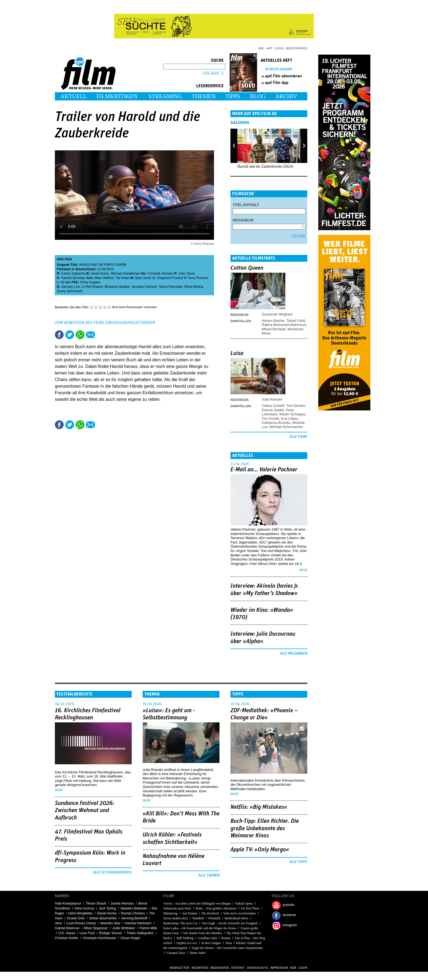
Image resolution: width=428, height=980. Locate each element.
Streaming (165, 96)
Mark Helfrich (104, 278)
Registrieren (296, 48)
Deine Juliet (198, 953)
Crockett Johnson (161, 274)
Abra (58, 923)
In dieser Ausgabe (279, 69)
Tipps (233, 96)
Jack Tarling (107, 908)
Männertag (170, 913)
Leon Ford (87, 933)
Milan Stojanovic (96, 928)
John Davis (187, 274)
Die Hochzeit (210, 913)
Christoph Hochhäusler (99, 938)
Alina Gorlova (84, 908)
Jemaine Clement (144, 287)
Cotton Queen (247, 268)
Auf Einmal (190, 913)
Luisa (237, 353)
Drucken (101, 335)
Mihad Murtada (274, 329)
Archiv (286, 96)
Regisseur (243, 220)
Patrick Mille (148, 928)
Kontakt (238, 968)
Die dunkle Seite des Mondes (203, 933)
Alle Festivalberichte (112, 872)
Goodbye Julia (208, 938)
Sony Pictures (198, 278)
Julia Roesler (272, 399)
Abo (261, 48)
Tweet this (70, 335)
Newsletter (179, 968)
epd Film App (277, 83)
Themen (204, 96)
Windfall (198, 918)
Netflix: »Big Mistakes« (259, 807)
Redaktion (200, 968)
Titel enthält (246, 205)
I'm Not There (250, 908)
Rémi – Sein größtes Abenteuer (216, 908)
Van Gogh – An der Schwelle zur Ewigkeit (230, 923)
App (270, 48)
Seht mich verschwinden (240, 913)
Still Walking (185, 938)
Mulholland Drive (236, 918)
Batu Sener (143, 278)
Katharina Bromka (276, 423)
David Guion (100, 274)
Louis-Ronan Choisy (81, 923)
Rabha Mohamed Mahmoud (284, 325)
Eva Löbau (289, 419)
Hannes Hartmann (138, 923)
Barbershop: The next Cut (180, 923)
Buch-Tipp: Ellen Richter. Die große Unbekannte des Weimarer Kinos (265, 828)
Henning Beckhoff (134, 918)
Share (80, 335)
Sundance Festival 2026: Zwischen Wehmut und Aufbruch (85, 811)
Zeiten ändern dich (176, 918)
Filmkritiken (117, 96)
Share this (59, 335)
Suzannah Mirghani (277, 314)
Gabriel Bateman (67, 928)
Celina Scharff (273, 406)
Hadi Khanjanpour (68, 903)
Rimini (226, 938)
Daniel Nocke (107, 913)
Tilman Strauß (96, 903)
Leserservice (210, 86)
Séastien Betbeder (134, 908)
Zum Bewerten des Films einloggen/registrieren (105, 323)
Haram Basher (273, 321)
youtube (288, 905)
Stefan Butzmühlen (103, 918)
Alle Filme (298, 437)
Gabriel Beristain (73, 278)
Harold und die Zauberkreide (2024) (265, 166)
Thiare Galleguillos (140, 933)
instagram (290, 925)
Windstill (214, 918)
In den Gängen (211, 943)
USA (60, 259)
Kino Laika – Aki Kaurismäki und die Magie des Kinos (200, 928)
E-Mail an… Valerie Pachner (264, 470)
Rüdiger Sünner (111, 933)
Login (279, 48)
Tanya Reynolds (171, 287)
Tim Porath (270, 419)
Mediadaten (220, 968)
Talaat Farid (296, 321)
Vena (229, 943)
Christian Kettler (67, 938)
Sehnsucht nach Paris (177, 908)
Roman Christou (133, 913)
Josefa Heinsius (122, 903)
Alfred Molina (193, 287)
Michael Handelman (125, 274)
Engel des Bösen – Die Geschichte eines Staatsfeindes (227, 948)
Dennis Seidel (273, 410)
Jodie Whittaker (124, 928)
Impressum (279, 968)
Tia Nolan (123, 278)
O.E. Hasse (67, 933)
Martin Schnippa (292, 414)
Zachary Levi (71, 287)
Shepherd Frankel (170, 278)
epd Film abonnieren (283, 76)
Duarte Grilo (76, 918)
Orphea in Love (187, 943)
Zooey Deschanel (70, 291)
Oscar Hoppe (130, 938)
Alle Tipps (298, 862)
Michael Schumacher (286, 427)
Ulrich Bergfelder (80, 913)
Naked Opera (244, 903)
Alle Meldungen (294, 654)
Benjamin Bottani (117, 287)
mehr (303, 570)
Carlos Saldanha (73, 274)
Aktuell (74, 96)
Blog (258, 96)
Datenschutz (257, 968)
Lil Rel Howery (92, 287)
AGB (293, 968)
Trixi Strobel (295, 406)
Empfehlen (91, 335)
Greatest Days (176, 953)
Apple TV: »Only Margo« (260, 850)
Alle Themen (209, 875)
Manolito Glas (110, 923)
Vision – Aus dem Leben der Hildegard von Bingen (197, 903)
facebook (289, 915)
